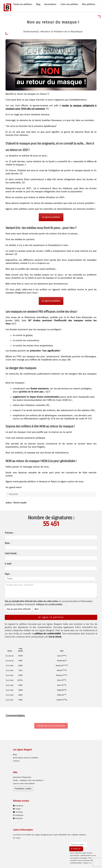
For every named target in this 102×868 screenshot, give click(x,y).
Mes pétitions (89, 4)
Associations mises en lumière (26, 758)
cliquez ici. (87, 863)
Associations (50, 4)
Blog (38, 4)
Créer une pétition (69, 4)
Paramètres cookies (23, 789)
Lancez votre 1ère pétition (24, 784)
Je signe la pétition (51, 217)
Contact (16, 761)
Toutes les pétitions (23, 4)
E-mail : (8, 564)
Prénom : (9, 533)
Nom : (8, 543)
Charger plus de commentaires (51, 726)
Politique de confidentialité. (49, 604)
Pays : (8, 574)
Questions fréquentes (22, 777)
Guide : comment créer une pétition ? (29, 780)
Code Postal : (11, 553)
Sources (14, 494)
